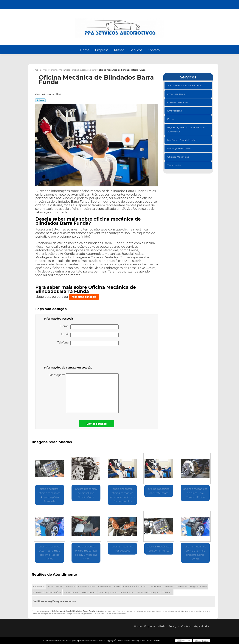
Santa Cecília (71, 592)
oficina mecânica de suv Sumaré (159, 491)
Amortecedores (176, 94)
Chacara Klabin (87, 587)
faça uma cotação (84, 297)
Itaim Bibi (156, 587)
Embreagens (175, 111)
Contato (154, 50)
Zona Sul (167, 592)
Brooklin (70, 587)
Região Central (198, 587)
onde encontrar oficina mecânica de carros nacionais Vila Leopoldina (122, 495)
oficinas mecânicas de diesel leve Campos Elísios (195, 493)
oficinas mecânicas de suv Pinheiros (159, 549)
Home (85, 50)
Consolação (105, 587)
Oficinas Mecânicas (178, 157)
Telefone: (88, 343)
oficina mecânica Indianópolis (122, 549)
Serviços (136, 50)
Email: (90, 335)
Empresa (102, 50)
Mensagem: (84, 393)
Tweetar (40, 100)
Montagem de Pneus (179, 148)
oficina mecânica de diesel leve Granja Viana (86, 493)
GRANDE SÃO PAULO (135, 587)
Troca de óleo (175, 165)
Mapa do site (201, 626)
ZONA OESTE (55, 587)
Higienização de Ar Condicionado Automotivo (186, 130)
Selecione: (39, 587)
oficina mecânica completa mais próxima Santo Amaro (195, 553)
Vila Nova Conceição (148, 592)
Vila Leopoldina (108, 592)
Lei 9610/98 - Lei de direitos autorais (110, 614)
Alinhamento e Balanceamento (185, 85)
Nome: (89, 327)
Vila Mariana (127, 592)
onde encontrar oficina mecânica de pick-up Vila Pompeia (49, 495)
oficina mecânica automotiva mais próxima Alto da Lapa (49, 553)
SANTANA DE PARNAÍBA (47, 592)
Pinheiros (182, 587)
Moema (169, 587)
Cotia (117, 587)
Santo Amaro (89, 592)
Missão (119, 50)
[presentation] (68, 356)
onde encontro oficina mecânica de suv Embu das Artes (86, 553)
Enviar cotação (97, 424)
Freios (171, 119)
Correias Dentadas (178, 102)
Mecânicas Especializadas (182, 140)
